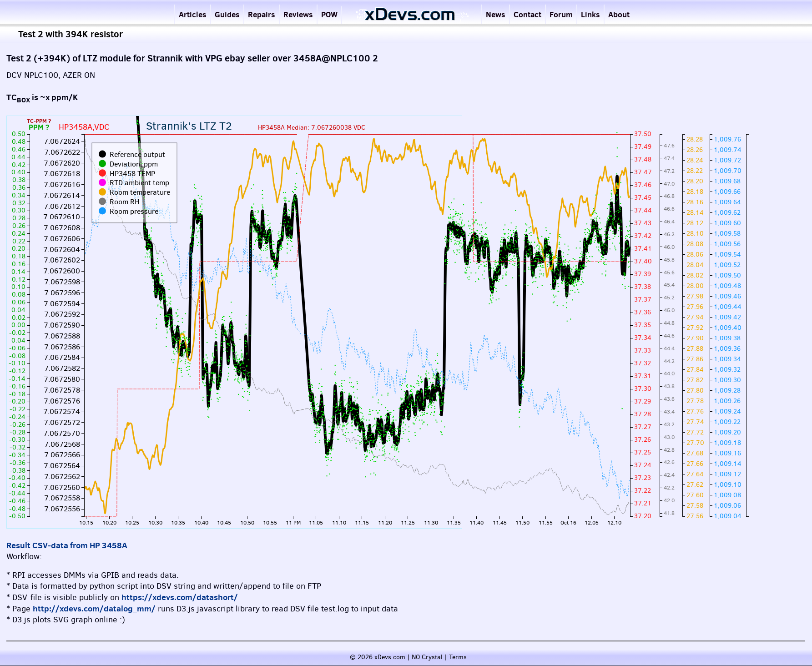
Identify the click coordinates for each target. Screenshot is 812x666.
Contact (527, 14)
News (496, 14)
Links (590, 14)
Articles (193, 14)
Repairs (262, 14)
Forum (561, 14)
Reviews (298, 14)
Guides (227, 14)
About (619, 14)
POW (329, 14)
